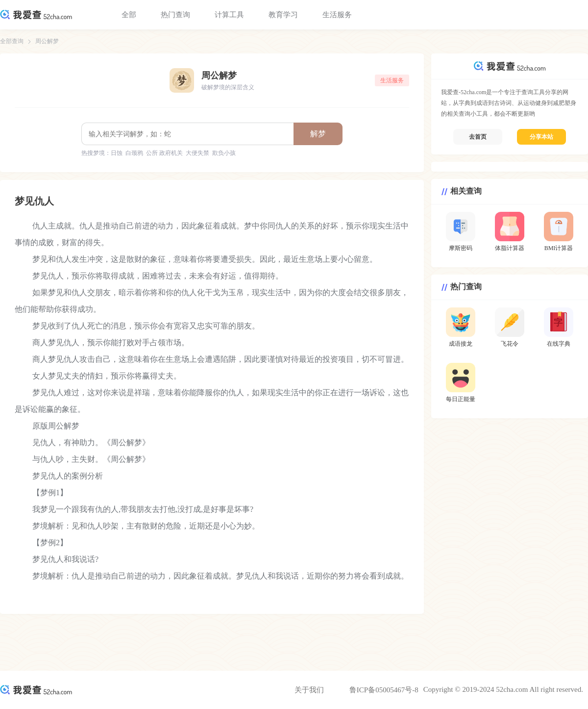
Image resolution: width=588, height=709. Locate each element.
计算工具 (229, 15)
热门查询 (175, 15)
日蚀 (117, 153)
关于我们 (309, 690)
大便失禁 (197, 153)
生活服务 (337, 15)
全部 (129, 15)
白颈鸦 (134, 153)
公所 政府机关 (164, 153)
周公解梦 (47, 41)
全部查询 (12, 41)
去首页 (478, 137)
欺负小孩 (224, 153)
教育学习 (283, 15)
